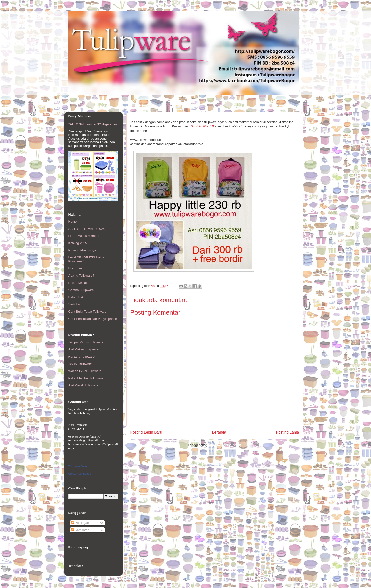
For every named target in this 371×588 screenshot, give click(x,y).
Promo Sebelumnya (82, 250)
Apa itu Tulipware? (81, 276)
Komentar (80, 530)
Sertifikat (75, 304)
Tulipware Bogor (78, 466)
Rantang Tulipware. (82, 357)
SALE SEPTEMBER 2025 (87, 229)
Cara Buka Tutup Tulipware (87, 311)
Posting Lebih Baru (146, 432)
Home (73, 221)
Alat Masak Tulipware (83, 385)
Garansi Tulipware (81, 290)
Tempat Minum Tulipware (86, 342)
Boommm (75, 268)
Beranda (219, 432)
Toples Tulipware (80, 364)
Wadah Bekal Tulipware (85, 371)
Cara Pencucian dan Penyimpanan (93, 319)
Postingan (80, 523)
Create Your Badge (80, 474)
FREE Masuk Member (84, 236)
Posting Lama (287, 432)
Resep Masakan (80, 283)
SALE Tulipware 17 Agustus (93, 124)
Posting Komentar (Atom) (223, 445)
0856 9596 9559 (202, 126)
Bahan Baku (77, 297)
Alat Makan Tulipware (83, 349)
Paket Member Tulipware (86, 378)
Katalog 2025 (78, 243)
